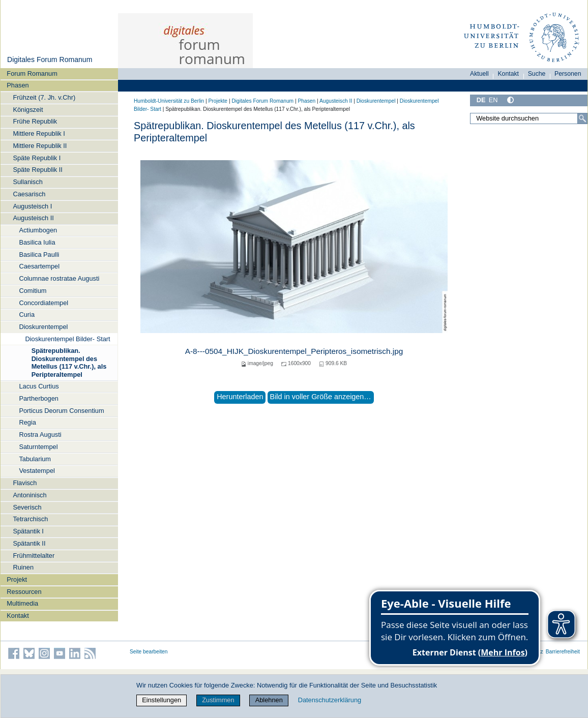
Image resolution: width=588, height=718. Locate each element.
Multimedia (22, 603)
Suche (537, 74)
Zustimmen (218, 700)
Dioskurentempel (43, 327)
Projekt (17, 579)
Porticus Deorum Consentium (61, 411)
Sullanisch (27, 182)
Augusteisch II (33, 218)
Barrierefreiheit (563, 652)
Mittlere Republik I (39, 133)
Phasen (18, 85)
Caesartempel (39, 266)
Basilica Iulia (37, 242)
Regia (27, 422)
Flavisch (25, 483)
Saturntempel (38, 447)
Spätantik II (29, 543)
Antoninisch (30, 495)
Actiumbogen (38, 230)
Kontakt (18, 616)
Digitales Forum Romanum (50, 59)
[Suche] (582, 118)
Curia (27, 315)
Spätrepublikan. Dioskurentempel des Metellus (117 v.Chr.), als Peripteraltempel (69, 362)
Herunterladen (240, 397)
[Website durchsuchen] (529, 118)
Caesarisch (29, 194)
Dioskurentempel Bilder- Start (68, 339)
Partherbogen (39, 398)
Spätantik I (28, 531)
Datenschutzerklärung (330, 700)
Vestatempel (37, 471)
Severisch (27, 507)
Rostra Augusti (40, 435)
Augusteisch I (32, 206)
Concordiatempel (43, 303)
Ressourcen (24, 592)
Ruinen (23, 567)
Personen (568, 74)
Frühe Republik (35, 121)
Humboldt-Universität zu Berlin (169, 101)
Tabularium (35, 459)
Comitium (33, 291)
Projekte (218, 101)
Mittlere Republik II (40, 146)
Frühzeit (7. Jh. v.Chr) (44, 97)
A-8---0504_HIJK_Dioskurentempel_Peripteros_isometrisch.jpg (294, 351)
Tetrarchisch (30, 519)
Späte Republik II (37, 170)
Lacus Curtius (39, 386)
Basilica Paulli (39, 255)
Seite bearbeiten (149, 652)
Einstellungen (161, 700)
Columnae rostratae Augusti (59, 278)
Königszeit (28, 110)
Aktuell (479, 74)
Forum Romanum (32, 73)
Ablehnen (269, 700)
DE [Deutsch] (481, 100)
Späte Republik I (37, 158)
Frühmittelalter (34, 556)
